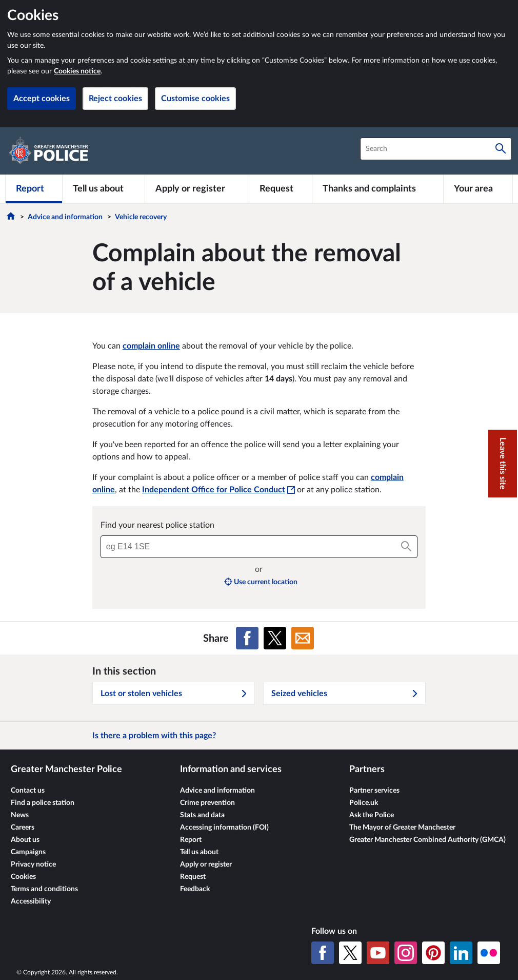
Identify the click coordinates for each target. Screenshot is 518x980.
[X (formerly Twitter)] (350, 953)
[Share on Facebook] (247, 638)
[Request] (281, 189)
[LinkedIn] (461, 953)
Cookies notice (77, 71)
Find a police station (43, 803)
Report (191, 840)
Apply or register (206, 864)
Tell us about (199, 852)
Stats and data (202, 815)
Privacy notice (33, 864)
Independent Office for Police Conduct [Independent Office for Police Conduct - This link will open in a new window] (218, 490)
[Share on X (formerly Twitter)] (275, 638)
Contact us (28, 791)
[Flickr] (489, 953)
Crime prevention (207, 803)
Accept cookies (42, 99)
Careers (23, 828)
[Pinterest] (433, 953)
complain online (151, 346)
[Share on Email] (303, 638)
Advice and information (65, 217)
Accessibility (31, 901)
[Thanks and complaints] (378, 189)
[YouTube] (378, 953)
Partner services (374, 791)
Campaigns (28, 852)
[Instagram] (406, 953)
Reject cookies (115, 99)
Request (193, 877)
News (20, 815)
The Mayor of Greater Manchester (402, 828)
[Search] (501, 149)
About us (25, 840)
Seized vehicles (345, 694)
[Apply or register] (197, 189)
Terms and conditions (44, 889)
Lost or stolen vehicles (174, 694)
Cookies (23, 877)
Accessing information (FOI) (224, 828)
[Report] (34, 189)
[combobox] (436, 149)
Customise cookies (195, 99)
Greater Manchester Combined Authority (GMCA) (427, 840)
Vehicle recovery (141, 217)
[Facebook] (323, 953)
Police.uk (364, 803)
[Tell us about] (104, 189)
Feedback (195, 889)
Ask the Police (372, 815)
